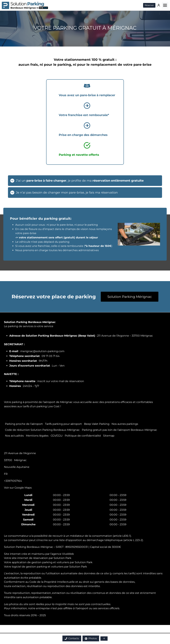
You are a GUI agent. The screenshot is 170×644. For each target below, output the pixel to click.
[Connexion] (159, 5)
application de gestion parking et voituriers (40, 562)
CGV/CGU (57, 436)
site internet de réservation (30, 558)
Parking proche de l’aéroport (24, 424)
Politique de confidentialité (83, 436)
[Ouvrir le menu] (165, 5)
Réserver (149, 5)
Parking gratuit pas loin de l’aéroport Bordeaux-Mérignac (119, 430)
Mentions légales (37, 436)
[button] (104, 639)
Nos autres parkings (125, 424)
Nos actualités (14, 436)
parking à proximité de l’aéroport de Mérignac (42, 402)
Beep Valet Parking (97, 424)
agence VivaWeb (63, 554)
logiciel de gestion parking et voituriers (38, 567)
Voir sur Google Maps (18, 488)
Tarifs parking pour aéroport (63, 424)
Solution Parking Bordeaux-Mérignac (30, 322)
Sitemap (109, 436)
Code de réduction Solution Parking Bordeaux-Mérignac (42, 430)
